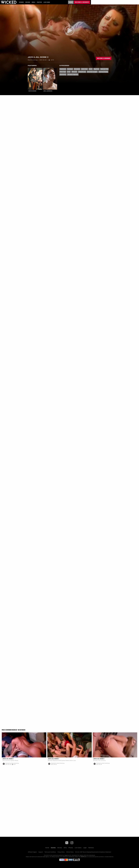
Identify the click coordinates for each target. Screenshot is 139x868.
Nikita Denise (32, 91)
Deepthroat (82, 72)
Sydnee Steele (14, 761)
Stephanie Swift (57, 761)
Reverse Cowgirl (92, 72)
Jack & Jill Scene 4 (53, 759)
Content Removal (109, 857)
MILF (91, 69)
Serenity (50, 761)
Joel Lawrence (48, 91)
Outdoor (70, 69)
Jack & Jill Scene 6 (99, 759)
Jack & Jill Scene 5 (8, 759)
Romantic (63, 74)
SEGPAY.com (84, 857)
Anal (69, 72)
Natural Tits (104, 69)
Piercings (63, 72)
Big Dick (96, 69)
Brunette (77, 69)
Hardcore (63, 69)
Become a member (82, 2)
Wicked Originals (73, 74)
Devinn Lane (73, 761)
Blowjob (74, 72)
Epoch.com (34, 857)
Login (71, 2)
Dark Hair (84, 69)
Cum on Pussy (103, 72)
